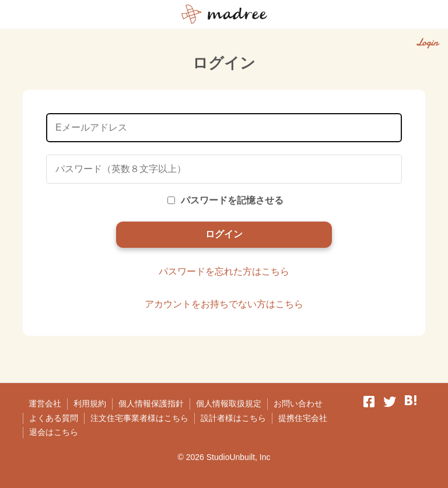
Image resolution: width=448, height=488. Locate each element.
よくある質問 (54, 418)
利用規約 (90, 403)
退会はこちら (54, 432)
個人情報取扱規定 (229, 403)
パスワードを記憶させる (225, 200)
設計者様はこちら (233, 418)
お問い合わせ (298, 403)
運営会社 (45, 403)
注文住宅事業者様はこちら (139, 418)
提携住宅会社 (303, 418)
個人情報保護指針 (151, 403)
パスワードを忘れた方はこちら (224, 271)
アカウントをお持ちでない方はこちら (224, 304)
